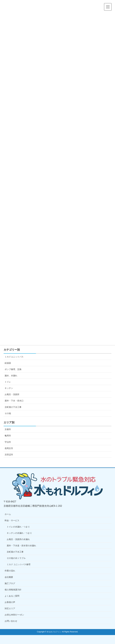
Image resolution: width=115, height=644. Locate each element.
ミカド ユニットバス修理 (19, 564)
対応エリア (10, 608)
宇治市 (8, 442)
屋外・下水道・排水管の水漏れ (21, 546)
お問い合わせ (11, 621)
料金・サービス (12, 520)
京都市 (8, 429)
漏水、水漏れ (11, 376)
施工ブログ (10, 583)
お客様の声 (10, 602)
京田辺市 (9, 455)
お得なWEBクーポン (14, 615)
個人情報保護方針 (13, 590)
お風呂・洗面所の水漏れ (18, 539)
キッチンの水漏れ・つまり (19, 533)
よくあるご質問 (12, 596)
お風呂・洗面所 (12, 394)
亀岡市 (8, 436)
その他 (8, 413)
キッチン (9, 388)
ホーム (8, 514)
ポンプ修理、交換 (13, 369)
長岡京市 (9, 448)
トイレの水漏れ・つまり (18, 527)
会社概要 (9, 577)
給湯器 (8, 363)
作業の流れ (10, 571)
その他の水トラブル (16, 558)
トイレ (8, 382)
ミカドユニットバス (14, 357)
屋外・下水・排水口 (14, 401)
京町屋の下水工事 (13, 407)
